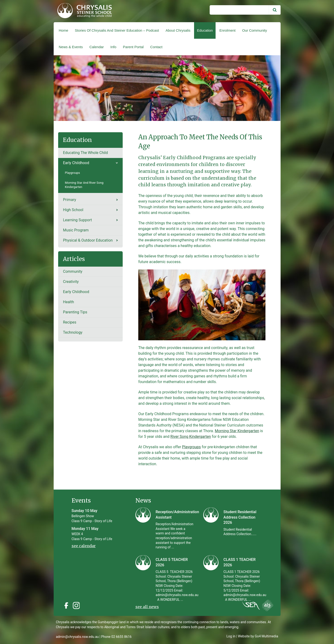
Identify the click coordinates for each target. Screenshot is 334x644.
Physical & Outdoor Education (88, 240)
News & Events (71, 47)
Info (113, 47)
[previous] (144, 305)
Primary (69, 200)
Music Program (76, 230)
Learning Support (77, 220)
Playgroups (191, 447)
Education (205, 30)
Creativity (71, 282)
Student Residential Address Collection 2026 (240, 517)
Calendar (97, 47)
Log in (231, 636)
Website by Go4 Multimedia (258, 636)
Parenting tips (75, 312)
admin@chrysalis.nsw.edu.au (77, 637)
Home (64, 30)
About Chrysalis (178, 30)
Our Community (255, 30)
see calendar (84, 546)
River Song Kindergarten (191, 437)
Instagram (78, 606)
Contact (156, 47)
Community (73, 271)
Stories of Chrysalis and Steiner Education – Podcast (117, 30)
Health (68, 302)
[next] (259, 305)
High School (73, 210)
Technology (73, 332)
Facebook (66, 606)
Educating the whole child (85, 153)
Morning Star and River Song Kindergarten (84, 185)
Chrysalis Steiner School (83, 11)
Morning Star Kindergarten (237, 431)
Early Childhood (76, 163)
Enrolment (227, 30)
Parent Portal (133, 47)
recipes (69, 322)
